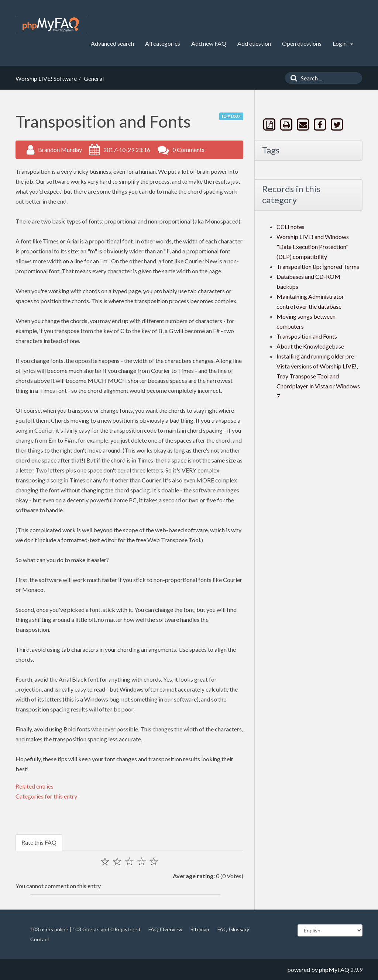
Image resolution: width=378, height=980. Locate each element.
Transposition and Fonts (307, 336)
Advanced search (112, 43)
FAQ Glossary (233, 929)
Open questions (302, 43)
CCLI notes (291, 227)
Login (343, 43)
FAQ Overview (165, 929)
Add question (254, 43)
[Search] (292, 78)
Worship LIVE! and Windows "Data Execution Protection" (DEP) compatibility (313, 247)
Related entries (35, 786)
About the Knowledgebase (310, 346)
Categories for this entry (46, 796)
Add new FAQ (209, 43)
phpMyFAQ (334, 969)
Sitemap (200, 929)
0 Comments (188, 150)
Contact (40, 939)
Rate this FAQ (39, 842)
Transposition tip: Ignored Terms (318, 266)
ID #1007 (231, 116)
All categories (163, 43)
